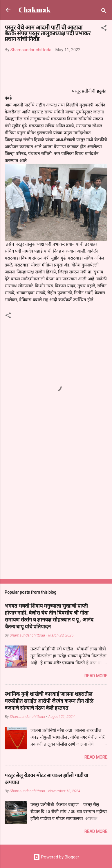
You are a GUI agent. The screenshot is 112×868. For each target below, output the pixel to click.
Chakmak (35, 10)
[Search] (104, 12)
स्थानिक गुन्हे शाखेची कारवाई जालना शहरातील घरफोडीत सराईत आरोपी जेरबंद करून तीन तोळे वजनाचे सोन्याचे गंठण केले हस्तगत (49, 701)
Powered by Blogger (56, 857)
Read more (96, 676)
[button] (104, 29)
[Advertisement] (56, 514)
